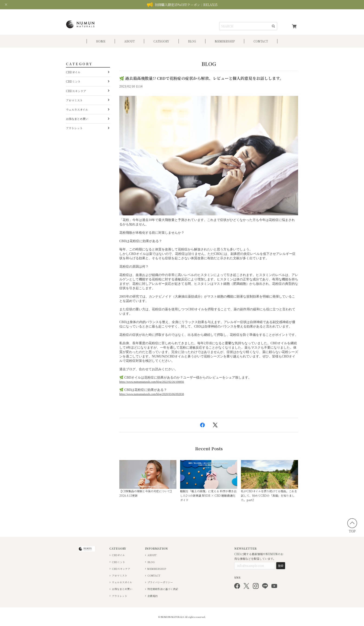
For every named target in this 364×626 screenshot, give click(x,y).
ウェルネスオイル (77, 109)
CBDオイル (73, 72)
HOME (101, 41)
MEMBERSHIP (157, 569)
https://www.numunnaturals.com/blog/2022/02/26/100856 (152, 382)
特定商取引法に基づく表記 (163, 589)
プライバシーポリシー (160, 582)
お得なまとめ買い (77, 119)
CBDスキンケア (76, 91)
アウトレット (74, 128)
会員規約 (153, 596)
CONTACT (261, 41)
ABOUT (129, 41)
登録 (281, 566)
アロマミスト (74, 100)
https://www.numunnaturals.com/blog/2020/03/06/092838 (152, 394)
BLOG (192, 41)
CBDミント (73, 81)
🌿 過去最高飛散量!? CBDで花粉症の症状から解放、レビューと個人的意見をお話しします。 (201, 78)
